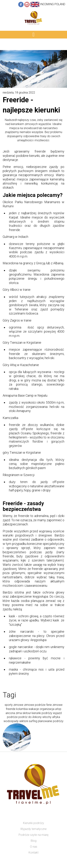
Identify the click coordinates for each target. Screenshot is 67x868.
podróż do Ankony (30, 717)
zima (19, 713)
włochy (47, 717)
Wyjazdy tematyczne (33, 829)
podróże (12, 717)
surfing (33, 721)
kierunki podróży (42, 713)
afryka (56, 717)
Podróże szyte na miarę (33, 835)
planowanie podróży (51, 721)
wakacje (34, 709)
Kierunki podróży (33, 823)
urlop (58, 709)
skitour (27, 713)
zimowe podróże (35, 705)
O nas (34, 847)
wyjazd (57, 713)
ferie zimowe (54, 705)
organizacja (47, 709)
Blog (34, 841)
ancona (10, 713)
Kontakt (33, 853)
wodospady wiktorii (16, 721)
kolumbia (22, 709)
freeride (11, 709)
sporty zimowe (14, 705)
